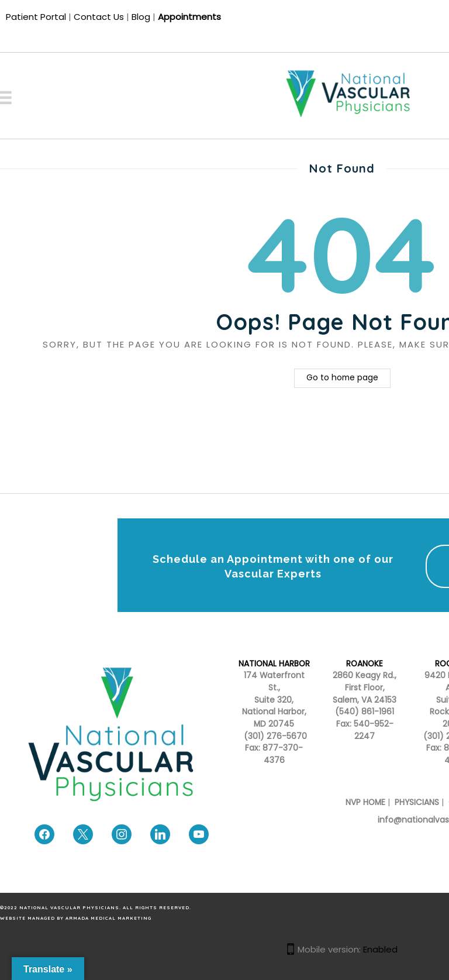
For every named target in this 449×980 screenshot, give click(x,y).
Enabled (380, 949)
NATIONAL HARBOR (274, 664)
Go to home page (342, 378)
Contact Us (99, 17)
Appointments (189, 17)
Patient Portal (36, 17)
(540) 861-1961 (365, 712)
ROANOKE (365, 664)
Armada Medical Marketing (108, 918)
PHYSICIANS (417, 802)
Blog (141, 17)
